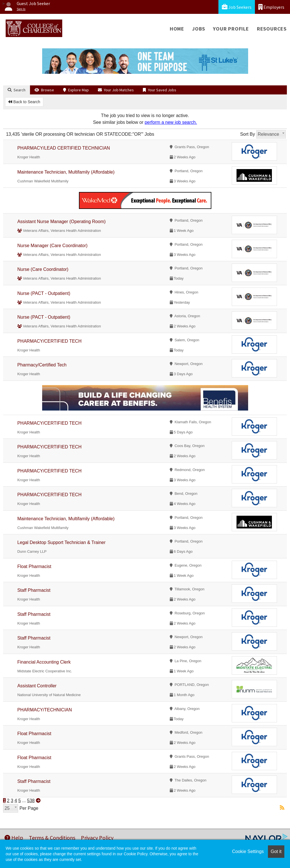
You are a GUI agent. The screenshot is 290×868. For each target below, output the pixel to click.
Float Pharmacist (34, 566)
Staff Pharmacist (34, 590)
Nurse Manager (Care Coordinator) (52, 246)
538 (31, 801)
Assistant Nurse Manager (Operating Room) (61, 222)
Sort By (248, 134)
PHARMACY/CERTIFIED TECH (49, 341)
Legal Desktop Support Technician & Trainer (61, 542)
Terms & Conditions (52, 838)
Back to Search (24, 102)
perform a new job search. (171, 122)
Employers (271, 7)
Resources (272, 29)
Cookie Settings (248, 851)
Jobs (199, 29)
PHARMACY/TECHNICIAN (45, 710)
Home (177, 29)
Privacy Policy (97, 838)
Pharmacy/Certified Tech (42, 365)
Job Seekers (237, 7)
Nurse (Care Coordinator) (43, 269)
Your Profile (231, 29)
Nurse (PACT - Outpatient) (44, 293)
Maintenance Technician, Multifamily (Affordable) (66, 172)
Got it (276, 851)
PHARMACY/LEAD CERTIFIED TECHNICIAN (64, 148)
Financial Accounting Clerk (44, 662)
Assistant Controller (37, 686)
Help (14, 838)
